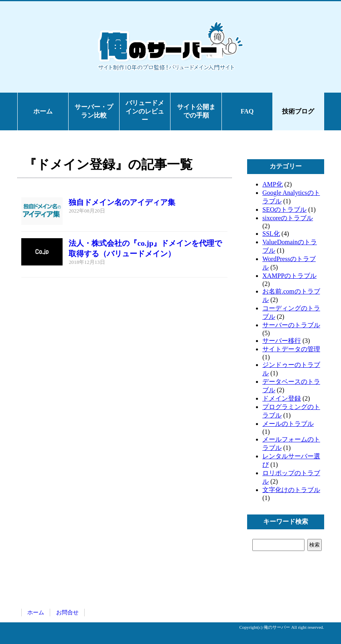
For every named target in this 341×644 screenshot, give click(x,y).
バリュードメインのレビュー (145, 111)
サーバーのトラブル (291, 325)
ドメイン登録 (282, 398)
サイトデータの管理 (291, 349)
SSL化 (271, 234)
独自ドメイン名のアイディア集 (122, 202)
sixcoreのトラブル (288, 218)
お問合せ (67, 612)
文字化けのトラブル (291, 490)
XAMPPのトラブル (289, 276)
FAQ (247, 111)
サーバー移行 (282, 341)
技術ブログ (298, 111)
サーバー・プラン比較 (94, 111)
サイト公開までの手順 (196, 111)
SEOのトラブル (284, 210)
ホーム (43, 111)
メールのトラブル (288, 424)
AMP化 (273, 184)
